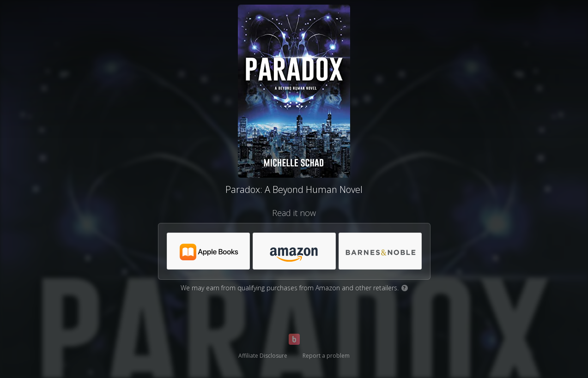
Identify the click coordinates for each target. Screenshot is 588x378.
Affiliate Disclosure (263, 356)
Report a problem (326, 356)
